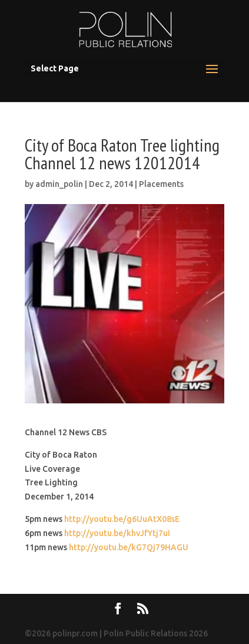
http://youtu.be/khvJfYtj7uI (117, 533)
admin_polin (59, 184)
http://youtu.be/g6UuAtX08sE (122, 519)
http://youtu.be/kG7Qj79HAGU (129, 547)
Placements (161, 184)
